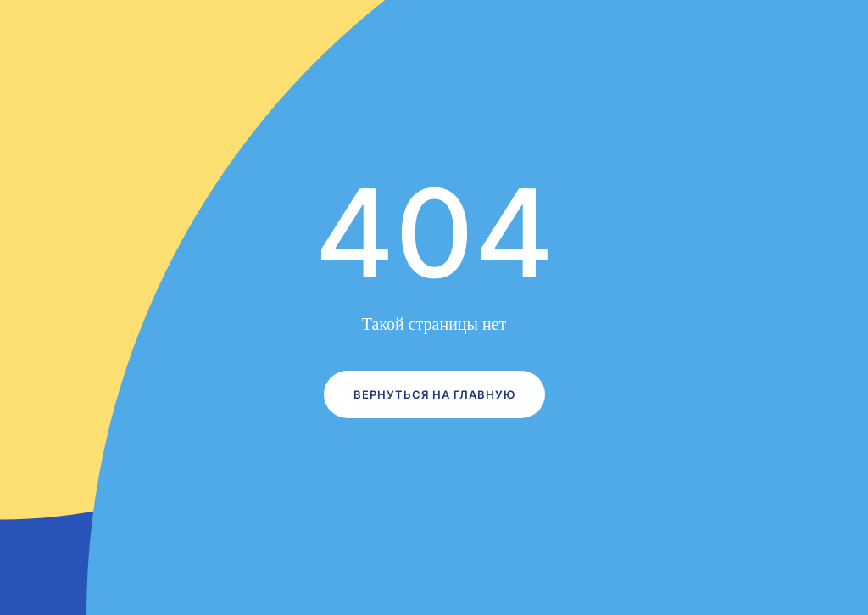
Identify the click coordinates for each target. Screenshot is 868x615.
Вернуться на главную (434, 394)
